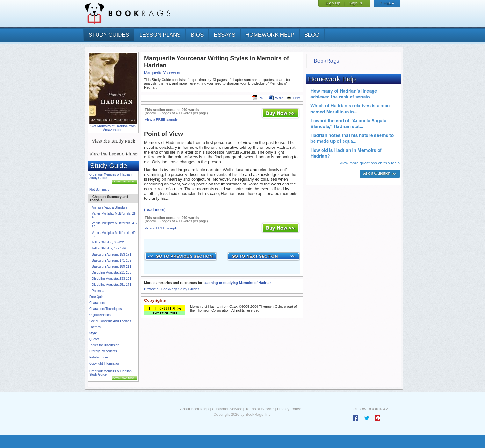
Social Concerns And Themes (110, 321)
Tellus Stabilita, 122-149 (109, 248)
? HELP (387, 3)
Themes (95, 327)
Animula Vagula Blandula (109, 208)
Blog (312, 35)
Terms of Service (260, 409)
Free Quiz (96, 297)
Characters (97, 303)
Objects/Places (100, 315)
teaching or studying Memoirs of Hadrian (237, 283)
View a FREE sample (161, 119)
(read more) (155, 210)
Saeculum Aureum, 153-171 (112, 254)
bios (197, 35)
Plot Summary (99, 189)
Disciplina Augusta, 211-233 (112, 273)
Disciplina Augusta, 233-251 (112, 279)
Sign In (356, 3)
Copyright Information (105, 363)
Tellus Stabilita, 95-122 (108, 242)
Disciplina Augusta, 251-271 (112, 285)
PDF (259, 98)
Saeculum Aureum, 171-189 (112, 260)
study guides (109, 35)
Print (293, 98)
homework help (270, 35)
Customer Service (227, 409)
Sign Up (333, 3)
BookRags (326, 61)
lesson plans (160, 35)
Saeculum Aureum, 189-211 (112, 267)
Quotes (94, 339)
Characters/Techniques (105, 309)
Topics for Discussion (104, 345)
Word (276, 98)
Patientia (98, 291)
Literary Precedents (103, 351)
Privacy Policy (289, 409)
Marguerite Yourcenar (162, 73)
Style (93, 333)
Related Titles (99, 357)
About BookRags (194, 409)
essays (224, 35)
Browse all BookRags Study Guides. (172, 289)
